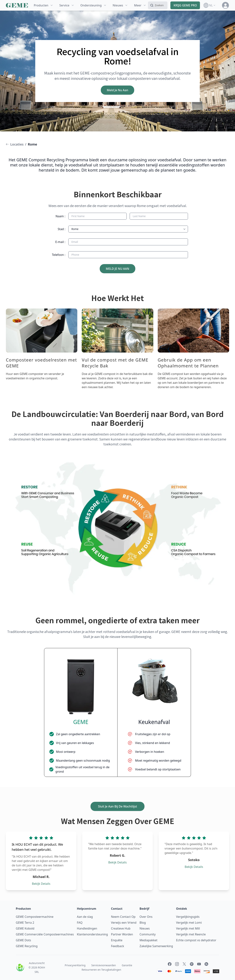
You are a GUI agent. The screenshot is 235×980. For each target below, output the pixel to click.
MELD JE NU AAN (117, 269)
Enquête (117, 940)
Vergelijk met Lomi (189, 923)
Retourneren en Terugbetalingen (101, 970)
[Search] (158, 5)
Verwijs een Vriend (124, 923)
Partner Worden (122, 934)
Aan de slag (85, 917)
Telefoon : (59, 255)
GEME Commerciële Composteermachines (45, 934)
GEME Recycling (27, 946)
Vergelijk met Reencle (191, 934)
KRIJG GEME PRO (185, 5)
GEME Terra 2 (25, 923)
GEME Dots (23, 940)
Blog (143, 923)
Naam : (60, 216)
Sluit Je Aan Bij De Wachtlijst (118, 806)
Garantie (127, 965)
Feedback (118, 946)
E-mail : (60, 242)
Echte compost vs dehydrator (196, 940)
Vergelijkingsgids (188, 917)
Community (148, 934)
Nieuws (145, 928)
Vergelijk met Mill (188, 928)
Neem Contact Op (123, 917)
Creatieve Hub (121, 928)
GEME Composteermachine (35, 917)
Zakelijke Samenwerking (156, 946)
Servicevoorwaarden (104, 965)
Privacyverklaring (75, 965)
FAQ (80, 923)
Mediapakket (148, 940)
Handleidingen (87, 928)
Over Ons (146, 917)
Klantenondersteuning (92, 934)
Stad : (62, 229)
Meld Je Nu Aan (118, 90)
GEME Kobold (25, 928)
